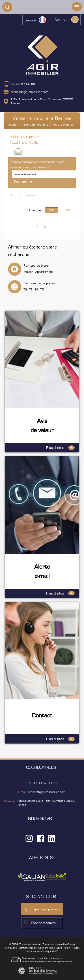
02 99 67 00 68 (23, 84)
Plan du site (11, 948)
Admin (67, 948)
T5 (42, 290)
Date (68, 210)
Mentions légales (28, 948)
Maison (28, 272)
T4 (37, 290)
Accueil (13, 125)
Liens (59, 948)
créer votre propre (25, 140)
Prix (52, 210)
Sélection (62, 20)
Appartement (44, 272)
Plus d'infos (60, 448)
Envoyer (24, 182)
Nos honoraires (46, 948)
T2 (25, 290)
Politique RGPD (50, 951)
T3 (31, 290)
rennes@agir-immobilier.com (30, 92)
